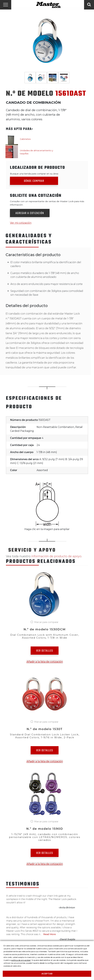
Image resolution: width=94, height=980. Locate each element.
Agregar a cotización (30, 213)
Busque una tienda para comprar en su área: (34, 174)
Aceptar (47, 974)
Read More (50, 934)
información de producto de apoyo (56, 556)
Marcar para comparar (46, 622)
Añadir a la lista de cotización (45, 662)
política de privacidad (21, 960)
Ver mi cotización (21, 223)
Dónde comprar (34, 181)
